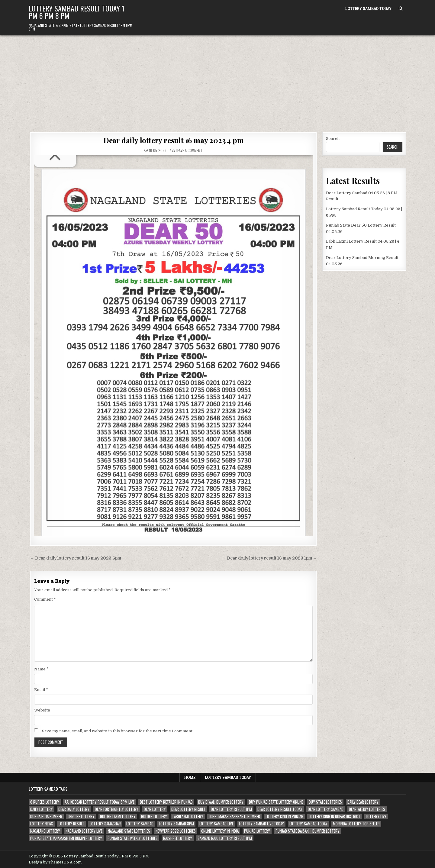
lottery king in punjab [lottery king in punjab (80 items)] (284, 816)
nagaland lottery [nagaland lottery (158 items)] (45, 831)
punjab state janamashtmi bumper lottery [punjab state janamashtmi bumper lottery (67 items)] (66, 838)
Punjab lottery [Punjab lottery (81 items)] (257, 831)
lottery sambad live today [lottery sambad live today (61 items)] (261, 824)
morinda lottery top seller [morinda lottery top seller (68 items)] (356, 824)
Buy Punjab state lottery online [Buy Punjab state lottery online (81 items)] (276, 802)
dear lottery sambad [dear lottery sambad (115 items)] (326, 809)
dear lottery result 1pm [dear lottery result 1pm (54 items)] (231, 809)
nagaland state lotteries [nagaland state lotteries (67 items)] (129, 831)
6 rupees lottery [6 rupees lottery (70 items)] (45, 802)
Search (333, 139)
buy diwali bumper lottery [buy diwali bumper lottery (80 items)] (221, 802)
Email (41, 690)
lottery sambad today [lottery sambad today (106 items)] (308, 824)
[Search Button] (401, 9)
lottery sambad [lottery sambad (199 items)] (140, 824)
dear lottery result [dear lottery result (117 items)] (188, 809)
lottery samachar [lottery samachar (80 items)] (105, 824)
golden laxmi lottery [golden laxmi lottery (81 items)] (118, 816)
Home (190, 777)
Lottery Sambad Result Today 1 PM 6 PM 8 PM (77, 12)
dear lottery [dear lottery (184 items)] (155, 809)
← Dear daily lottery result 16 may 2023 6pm (76, 558)
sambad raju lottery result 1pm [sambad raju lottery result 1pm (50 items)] (225, 838)
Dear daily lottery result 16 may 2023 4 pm (174, 140)
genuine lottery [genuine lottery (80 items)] (81, 816)
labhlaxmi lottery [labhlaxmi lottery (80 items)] (188, 816)
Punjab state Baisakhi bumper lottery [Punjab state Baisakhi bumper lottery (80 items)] (308, 831)
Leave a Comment (189, 150)
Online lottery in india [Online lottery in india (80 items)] (220, 831)
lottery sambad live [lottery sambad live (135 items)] (216, 824)
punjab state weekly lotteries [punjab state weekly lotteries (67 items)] (133, 838)
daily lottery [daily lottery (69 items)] (42, 809)
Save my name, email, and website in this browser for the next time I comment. (118, 731)
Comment (45, 599)
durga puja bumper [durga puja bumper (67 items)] (46, 816)
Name (41, 669)
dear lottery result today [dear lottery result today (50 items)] (280, 809)
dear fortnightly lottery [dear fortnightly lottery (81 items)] (117, 809)
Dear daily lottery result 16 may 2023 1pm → (272, 558)
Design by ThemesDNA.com (55, 862)
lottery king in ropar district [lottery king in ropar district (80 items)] (335, 816)
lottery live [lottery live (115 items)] (376, 816)
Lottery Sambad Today (368, 8)
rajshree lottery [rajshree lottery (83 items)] (178, 838)
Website (42, 710)
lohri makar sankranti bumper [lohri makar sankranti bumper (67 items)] (234, 816)
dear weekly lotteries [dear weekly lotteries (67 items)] (367, 809)
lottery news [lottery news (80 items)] (42, 824)
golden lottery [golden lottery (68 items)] (154, 816)
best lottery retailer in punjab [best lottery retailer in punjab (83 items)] (166, 802)
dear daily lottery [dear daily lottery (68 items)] (74, 809)
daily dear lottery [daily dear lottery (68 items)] (363, 802)
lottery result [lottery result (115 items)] (71, 824)
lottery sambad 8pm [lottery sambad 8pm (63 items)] (176, 824)
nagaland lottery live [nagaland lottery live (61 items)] (84, 831)
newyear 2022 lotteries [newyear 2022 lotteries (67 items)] (176, 831)
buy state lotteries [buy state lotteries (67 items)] (325, 802)
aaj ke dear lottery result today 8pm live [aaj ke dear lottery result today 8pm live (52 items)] (100, 802)
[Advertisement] (217, 81)
